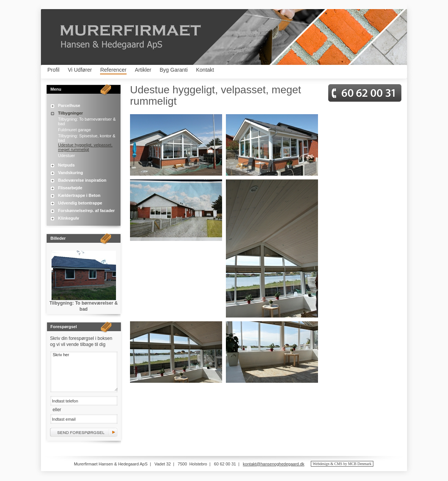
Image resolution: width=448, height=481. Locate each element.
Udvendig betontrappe (80, 203)
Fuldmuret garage (74, 130)
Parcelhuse (69, 105)
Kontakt (205, 70)
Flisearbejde (70, 188)
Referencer (113, 70)
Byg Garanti (174, 70)
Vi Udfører (80, 70)
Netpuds (66, 165)
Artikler (143, 70)
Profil (53, 70)
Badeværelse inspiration (82, 180)
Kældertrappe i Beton (79, 195)
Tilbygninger (70, 113)
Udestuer (67, 156)
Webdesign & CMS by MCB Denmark (342, 464)
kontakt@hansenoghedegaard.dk (274, 464)
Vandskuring (70, 173)
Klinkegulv (69, 218)
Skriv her (84, 371)
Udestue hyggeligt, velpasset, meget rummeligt (85, 147)
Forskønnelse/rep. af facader (86, 211)
